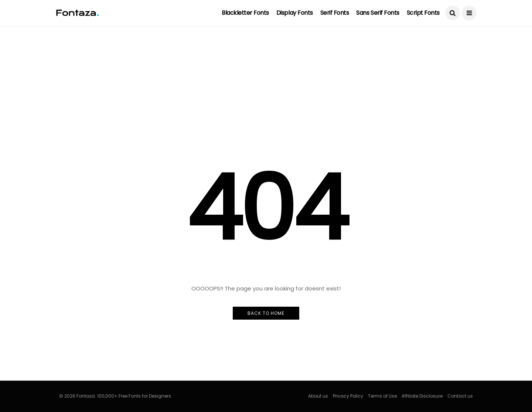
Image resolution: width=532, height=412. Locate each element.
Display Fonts (295, 13)
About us (318, 396)
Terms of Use (382, 396)
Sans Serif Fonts (378, 13)
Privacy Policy (348, 396)
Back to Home (266, 313)
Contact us (460, 396)
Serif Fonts (335, 13)
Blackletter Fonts (245, 13)
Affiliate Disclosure (422, 396)
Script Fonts (423, 13)
